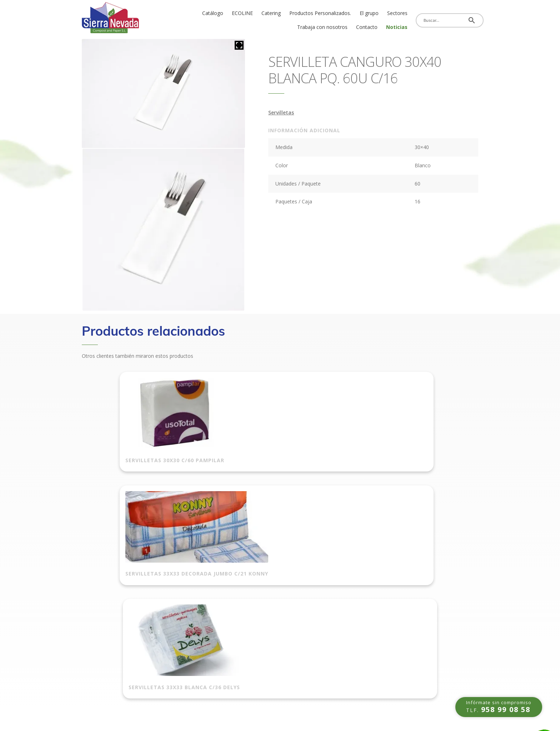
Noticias (397, 27)
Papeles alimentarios (208, 649)
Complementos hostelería (278, 625)
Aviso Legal (94, 593)
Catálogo (213, 13)
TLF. (499, 703)
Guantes (258, 614)
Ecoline (192, 625)
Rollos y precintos (269, 590)
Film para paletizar (270, 567)
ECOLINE (242, 13)
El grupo (369, 13)
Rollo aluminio (264, 579)
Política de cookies (103, 581)
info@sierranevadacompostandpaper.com (382, 610)
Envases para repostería (212, 672)
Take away (195, 602)
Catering (271, 13)
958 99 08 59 (342, 599)
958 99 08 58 (342, 587)
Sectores (397, 13)
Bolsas (191, 579)
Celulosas (259, 637)
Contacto (367, 27)
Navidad (258, 680)
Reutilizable (197, 614)
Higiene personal (267, 668)
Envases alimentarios (208, 637)
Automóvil (195, 567)
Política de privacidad (106, 605)
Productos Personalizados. (320, 13)
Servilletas (281, 112)
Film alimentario (202, 684)
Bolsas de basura (204, 590)
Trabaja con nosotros (322, 27)
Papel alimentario (204, 660)
